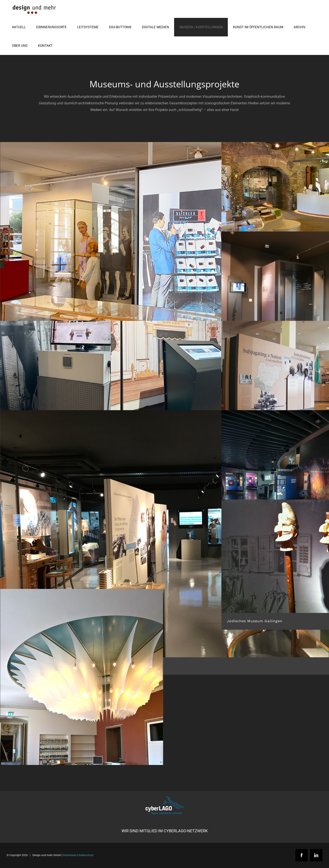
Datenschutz (86, 855)
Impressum (70, 855)
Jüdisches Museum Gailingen (255, 621)
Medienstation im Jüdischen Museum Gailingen (162, 442)
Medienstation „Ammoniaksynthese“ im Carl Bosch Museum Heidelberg (74, 442)
